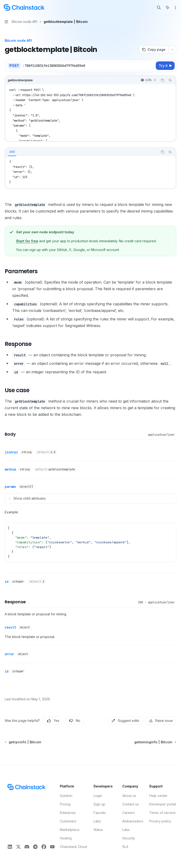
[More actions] (175, 8)
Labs (97, 821)
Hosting (66, 838)
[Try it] (165, 66)
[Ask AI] (170, 80)
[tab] (12, 152)
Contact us (131, 804)
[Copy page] (154, 50)
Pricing (65, 804)
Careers (129, 813)
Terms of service (162, 813)
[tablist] (82, 152)
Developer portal (162, 804)
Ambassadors (133, 821)
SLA (125, 847)
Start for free (27, 241)
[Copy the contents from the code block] (163, 80)
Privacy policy (160, 821)
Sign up (99, 804)
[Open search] (159, 8)
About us (129, 796)
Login (98, 796)
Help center (158, 796)
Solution (66, 796)
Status (98, 830)
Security (129, 838)
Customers (68, 821)
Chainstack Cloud (73, 847)
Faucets (100, 813)
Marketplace (70, 830)
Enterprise (68, 813)
